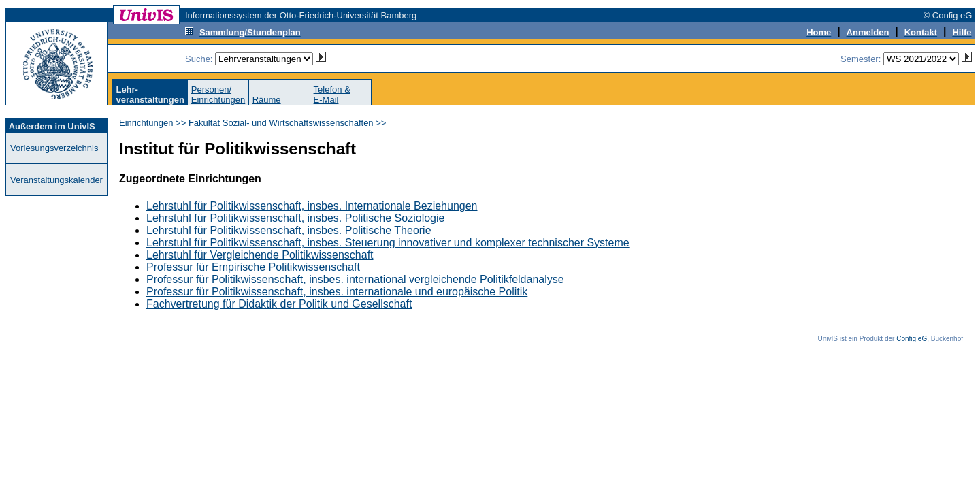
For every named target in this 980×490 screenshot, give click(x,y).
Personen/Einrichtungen (218, 95)
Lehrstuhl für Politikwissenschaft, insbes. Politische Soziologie (295, 218)
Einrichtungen (146, 123)
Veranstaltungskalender (56, 180)
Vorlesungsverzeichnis (54, 148)
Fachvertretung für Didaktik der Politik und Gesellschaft (279, 304)
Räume (267, 100)
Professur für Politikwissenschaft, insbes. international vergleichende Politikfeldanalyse (355, 279)
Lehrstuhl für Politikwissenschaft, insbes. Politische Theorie (289, 230)
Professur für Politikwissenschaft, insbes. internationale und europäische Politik (337, 292)
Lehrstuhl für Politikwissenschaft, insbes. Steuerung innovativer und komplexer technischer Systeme (388, 243)
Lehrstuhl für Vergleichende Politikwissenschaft (260, 255)
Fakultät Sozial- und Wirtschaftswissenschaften (281, 123)
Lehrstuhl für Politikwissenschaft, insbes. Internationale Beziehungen (312, 206)
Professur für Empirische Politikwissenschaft (253, 267)
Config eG (912, 339)
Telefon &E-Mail (332, 95)
